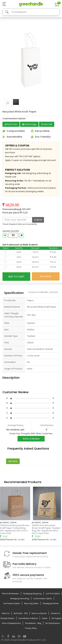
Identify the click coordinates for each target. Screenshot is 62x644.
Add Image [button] (29, 124)
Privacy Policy (31, 628)
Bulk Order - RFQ (21, 613)
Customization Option (43, 599)
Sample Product (7, 618)
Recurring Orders (31, 604)
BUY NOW (46, 276)
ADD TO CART (16, 276)
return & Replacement (11, 623)
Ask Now (13, 461)
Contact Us (55, 613)
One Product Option (12, 604)
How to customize (39, 613)
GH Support (57, 618)
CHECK (38, 220)
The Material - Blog (33, 623)
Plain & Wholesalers (10, 594)
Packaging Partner (51, 604)
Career (45, 618)
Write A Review (31, 439)
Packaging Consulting (20, 599)
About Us (6, 613)
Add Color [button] (11, 124)
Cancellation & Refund (28, 618)
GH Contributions (53, 623)
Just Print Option (53, 594)
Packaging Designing (32, 594)
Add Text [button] (47, 124)
